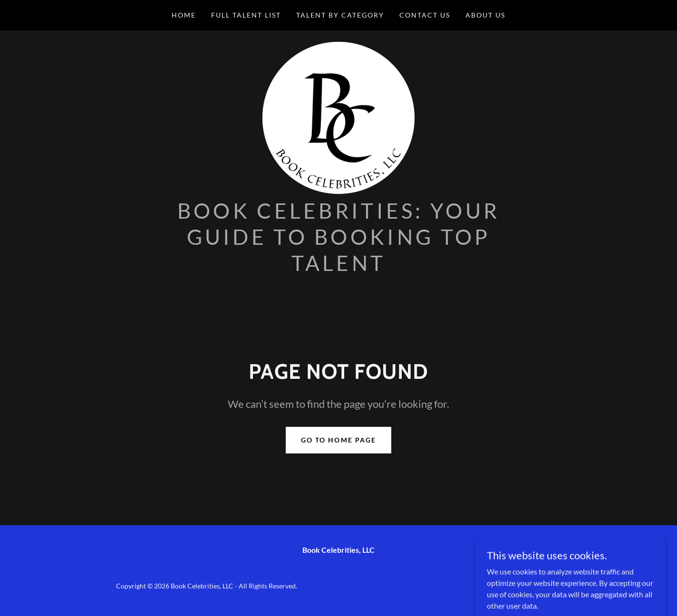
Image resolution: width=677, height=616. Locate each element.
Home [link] (184, 15)
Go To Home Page (338, 440)
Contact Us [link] (425, 15)
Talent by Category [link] (340, 15)
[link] (338, 117)
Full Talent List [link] (246, 15)
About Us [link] (485, 15)
